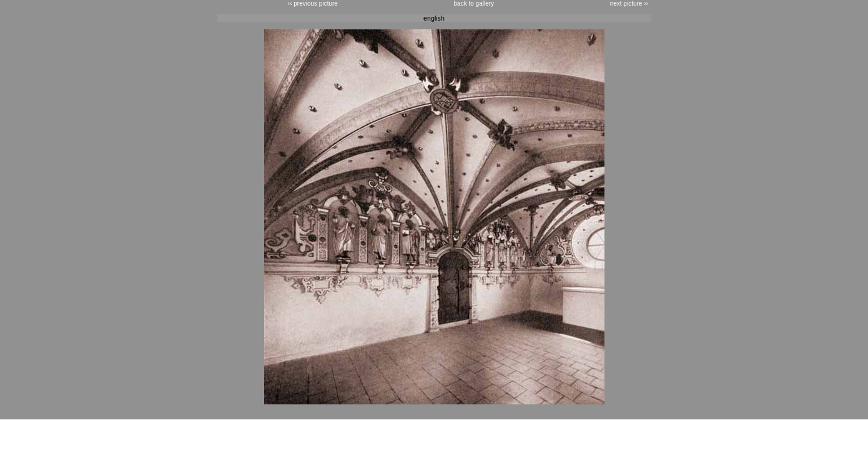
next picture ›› (629, 3)
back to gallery (474, 3)
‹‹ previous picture (313, 3)
